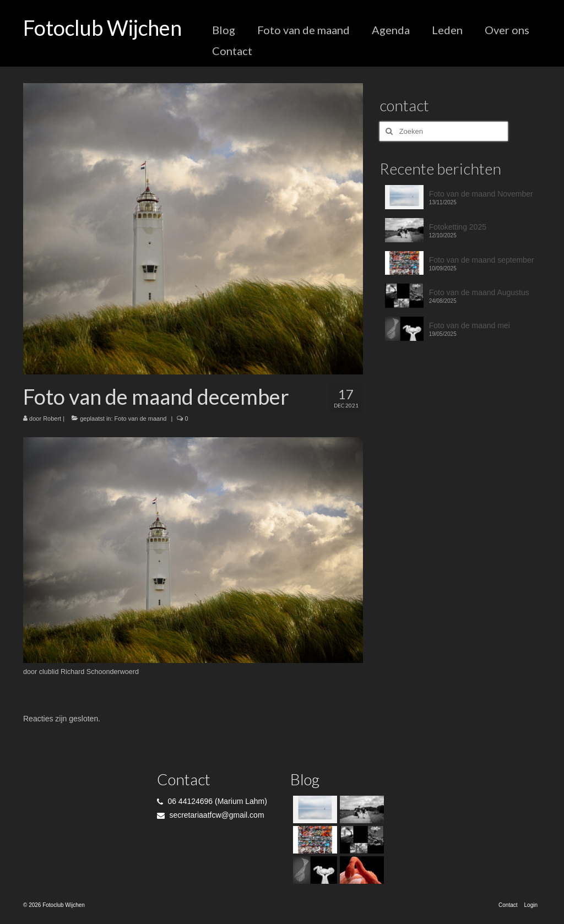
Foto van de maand (141, 418)
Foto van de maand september (482, 260)
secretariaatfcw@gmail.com (211, 815)
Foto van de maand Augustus (479, 292)
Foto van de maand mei (470, 325)
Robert (52, 418)
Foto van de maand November (481, 194)
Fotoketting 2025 (458, 227)
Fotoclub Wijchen (102, 28)
